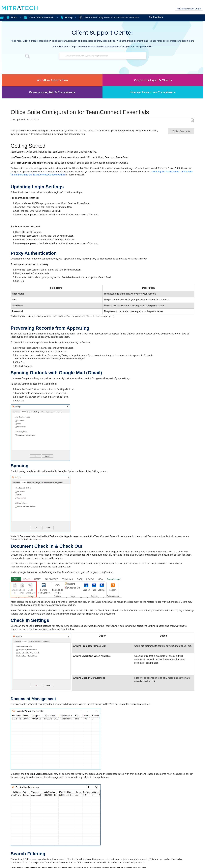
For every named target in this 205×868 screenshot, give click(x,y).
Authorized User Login (189, 9)
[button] (28, 57)
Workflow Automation (52, 80)
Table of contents (181, 131)
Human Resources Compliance (153, 92)
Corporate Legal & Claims (153, 80)
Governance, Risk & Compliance (52, 92)
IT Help (67, 18)
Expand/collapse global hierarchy (2, 17)
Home (12, 18)
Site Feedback (156, 17)
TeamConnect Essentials (39, 18)
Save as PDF (192, 120)
